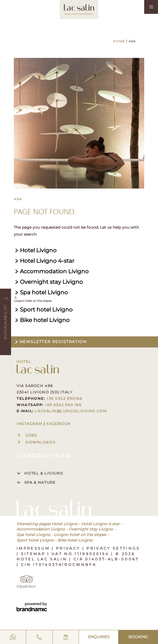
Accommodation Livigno (41, 529)
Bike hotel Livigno (75, 540)
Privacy (69, 548)
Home (119, 41)
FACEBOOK (59, 424)
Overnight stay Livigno (91, 529)
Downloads (36, 442)
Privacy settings (113, 548)
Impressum (34, 548)
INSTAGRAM (29, 424)
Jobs (27, 435)
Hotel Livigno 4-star (100, 524)
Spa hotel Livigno (33, 535)
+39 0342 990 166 (63, 405)
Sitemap (34, 554)
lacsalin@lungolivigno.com (71, 411)
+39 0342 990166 (64, 398)
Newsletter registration (50, 342)
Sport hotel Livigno (35, 540)
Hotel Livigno (65, 524)
